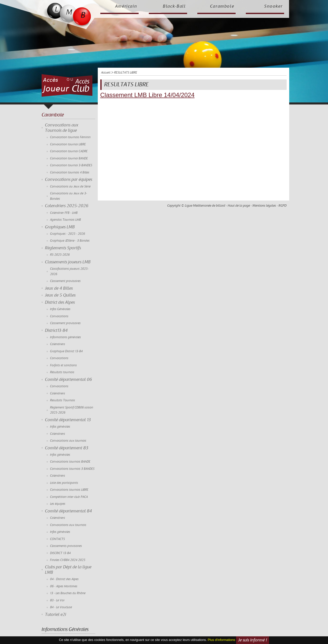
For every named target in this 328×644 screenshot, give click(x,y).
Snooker (274, 6)
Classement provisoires (65, 281)
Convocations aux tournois (68, 441)
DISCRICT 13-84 (60, 553)
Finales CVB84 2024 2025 (68, 560)
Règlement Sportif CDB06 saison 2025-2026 (72, 410)
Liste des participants (64, 483)
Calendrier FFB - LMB (64, 213)
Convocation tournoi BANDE (69, 159)
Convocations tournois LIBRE (69, 490)
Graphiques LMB (60, 227)
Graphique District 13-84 (66, 351)
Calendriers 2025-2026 (67, 206)
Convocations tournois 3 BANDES (72, 469)
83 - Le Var (57, 600)
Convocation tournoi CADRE (69, 151)
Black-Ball (174, 6)
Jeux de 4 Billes (59, 288)
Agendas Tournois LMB (65, 220)
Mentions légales (264, 206)
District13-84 (56, 331)
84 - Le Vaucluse (61, 607)
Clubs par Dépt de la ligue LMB (68, 570)
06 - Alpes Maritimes (64, 586)
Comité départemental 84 (68, 511)
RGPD (283, 206)
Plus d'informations (222, 640)
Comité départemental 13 (68, 420)
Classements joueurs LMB (68, 262)
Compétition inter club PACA (69, 497)
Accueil (106, 73)
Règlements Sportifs (63, 248)
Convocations (59, 316)
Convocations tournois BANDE (70, 462)
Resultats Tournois (63, 400)
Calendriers (58, 344)
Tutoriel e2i (56, 615)
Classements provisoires (66, 546)
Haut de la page (239, 206)
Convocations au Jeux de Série (70, 187)
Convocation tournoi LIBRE (68, 144)
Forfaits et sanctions (63, 365)
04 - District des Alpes (64, 579)
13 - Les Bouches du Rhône (68, 593)
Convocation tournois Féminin (70, 137)
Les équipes (58, 504)
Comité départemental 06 (68, 380)
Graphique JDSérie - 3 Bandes (70, 241)
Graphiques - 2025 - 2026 (68, 234)
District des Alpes (60, 302)
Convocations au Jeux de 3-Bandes (69, 196)
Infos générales (60, 427)
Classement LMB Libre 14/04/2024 (148, 95)
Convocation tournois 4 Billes (70, 173)
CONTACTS (57, 539)
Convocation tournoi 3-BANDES (71, 165)
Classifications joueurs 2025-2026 (69, 271)
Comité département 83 (67, 448)
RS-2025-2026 (60, 255)
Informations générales (65, 337)
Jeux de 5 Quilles (60, 295)
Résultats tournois (62, 372)
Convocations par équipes (69, 180)
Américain (126, 6)
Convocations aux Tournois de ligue (62, 128)
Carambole (222, 6)
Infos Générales (60, 309)
